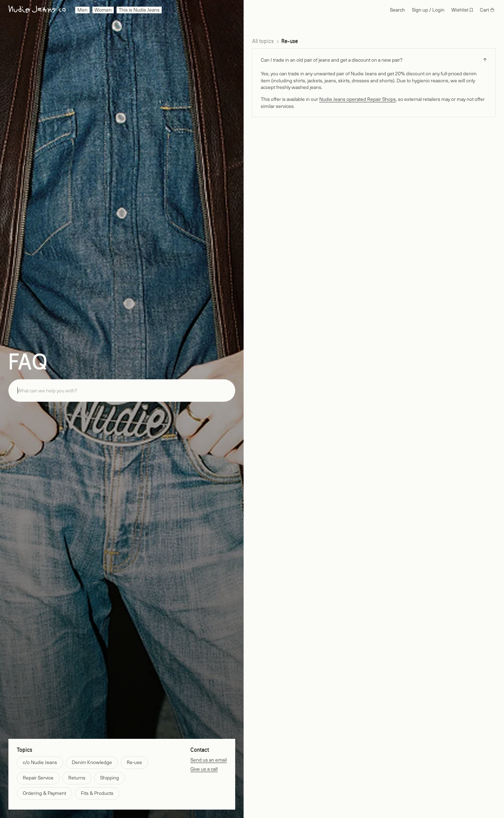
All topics (263, 41)
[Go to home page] (37, 10)
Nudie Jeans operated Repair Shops (358, 99)
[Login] (428, 10)
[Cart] (487, 10)
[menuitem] (82, 10)
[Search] (397, 10)
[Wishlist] (462, 10)
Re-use (290, 41)
